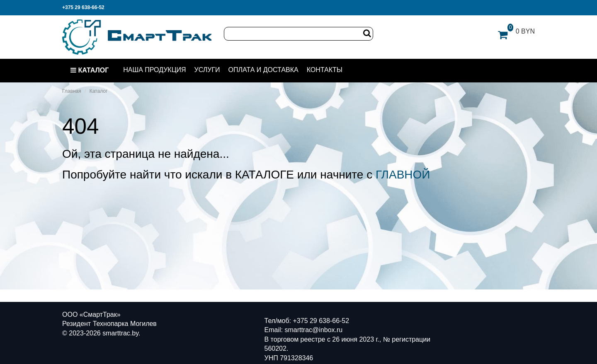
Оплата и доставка (263, 70)
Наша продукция (154, 70)
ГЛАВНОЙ (403, 175)
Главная (72, 91)
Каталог (90, 70)
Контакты (325, 70)
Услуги (207, 70)
